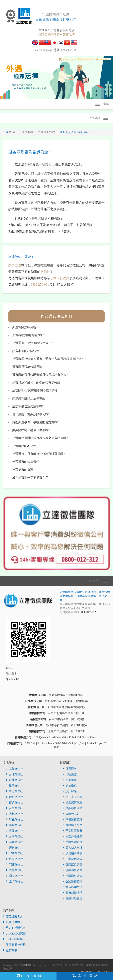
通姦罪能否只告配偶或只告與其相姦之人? (40, 375)
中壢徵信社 (15, 791)
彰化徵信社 (15, 819)
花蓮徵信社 (15, 865)
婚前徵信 (70, 786)
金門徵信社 (15, 881)
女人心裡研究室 (14, 933)
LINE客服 (30, 976)
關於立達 (15, 265)
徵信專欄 (10, 950)
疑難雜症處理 (72, 898)
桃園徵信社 (15, 786)
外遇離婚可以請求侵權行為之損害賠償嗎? (40, 438)
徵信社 (45, 272)
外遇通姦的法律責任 (26, 462)
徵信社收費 (61, 278)
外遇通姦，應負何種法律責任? (32, 343)
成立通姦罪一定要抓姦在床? (31, 478)
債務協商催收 (72, 853)
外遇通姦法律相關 (56, 316)
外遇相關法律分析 (24, 327)
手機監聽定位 (72, 842)
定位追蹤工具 (13, 916)
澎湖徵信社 (15, 876)
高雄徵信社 (15, 842)
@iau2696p (13, 679)
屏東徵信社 (15, 848)
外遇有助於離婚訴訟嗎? (28, 335)
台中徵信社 (15, 808)
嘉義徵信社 (15, 831)
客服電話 (86, 976)
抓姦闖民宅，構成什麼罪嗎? (31, 430)
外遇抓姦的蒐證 (23, 470)
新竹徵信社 (15, 797)
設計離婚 (70, 791)
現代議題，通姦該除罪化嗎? (31, 414)
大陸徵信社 (15, 870)
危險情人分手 (72, 825)
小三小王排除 (72, 797)
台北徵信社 (15, 774)
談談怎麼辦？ (13, 922)
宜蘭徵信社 (15, 853)
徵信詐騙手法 (72, 887)
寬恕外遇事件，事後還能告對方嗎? (35, 422)
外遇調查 (70, 769)
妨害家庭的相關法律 (26, 351)
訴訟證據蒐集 (72, 881)
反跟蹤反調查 (72, 865)
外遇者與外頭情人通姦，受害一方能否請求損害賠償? (47, 359)
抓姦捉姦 (70, 780)
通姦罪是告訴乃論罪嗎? (28, 406)
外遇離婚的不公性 (24, 446)
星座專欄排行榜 (14, 945)
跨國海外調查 (72, 876)
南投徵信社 (15, 825)
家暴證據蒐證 (72, 819)
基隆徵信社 (15, 769)
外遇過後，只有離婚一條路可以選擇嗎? (38, 454)
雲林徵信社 (15, 814)
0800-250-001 (40, 284)
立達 (10, 132)
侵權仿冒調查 (72, 870)
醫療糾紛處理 (72, 893)
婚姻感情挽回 (72, 803)
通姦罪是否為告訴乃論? (28, 367)
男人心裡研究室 (14, 928)
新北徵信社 (15, 780)
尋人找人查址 (72, 848)
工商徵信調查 (72, 859)
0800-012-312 (88, 612)
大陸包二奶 (71, 814)
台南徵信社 (15, 836)
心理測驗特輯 (13, 939)
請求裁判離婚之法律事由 (29, 399)
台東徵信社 (15, 859)
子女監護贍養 (72, 831)
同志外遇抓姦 (72, 836)
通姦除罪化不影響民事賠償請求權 (35, 390)
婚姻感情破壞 (72, 808)
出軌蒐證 (70, 774)
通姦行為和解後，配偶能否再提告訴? (37, 383)
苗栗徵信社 (15, 803)
